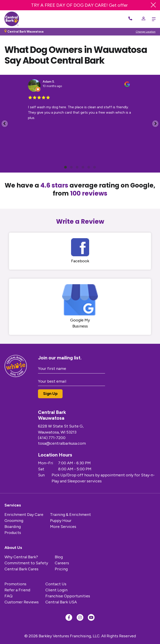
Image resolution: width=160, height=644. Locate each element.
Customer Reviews (22, 602)
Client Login (56, 590)
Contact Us (56, 584)
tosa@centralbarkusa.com (62, 443)
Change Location (146, 32)
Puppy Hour (61, 521)
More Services (63, 527)
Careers (62, 563)
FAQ (8, 596)
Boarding (13, 527)
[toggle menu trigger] (153, 19)
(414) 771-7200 (52, 438)
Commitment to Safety (26, 563)
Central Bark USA (61, 602)
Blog (59, 557)
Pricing (61, 569)
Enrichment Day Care (24, 515)
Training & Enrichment (71, 515)
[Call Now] (130, 19)
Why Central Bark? (21, 557)
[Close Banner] (153, 5)
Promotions (15, 584)
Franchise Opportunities (68, 596)
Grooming (14, 521)
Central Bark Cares (21, 569)
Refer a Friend (17, 590)
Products (13, 533)
